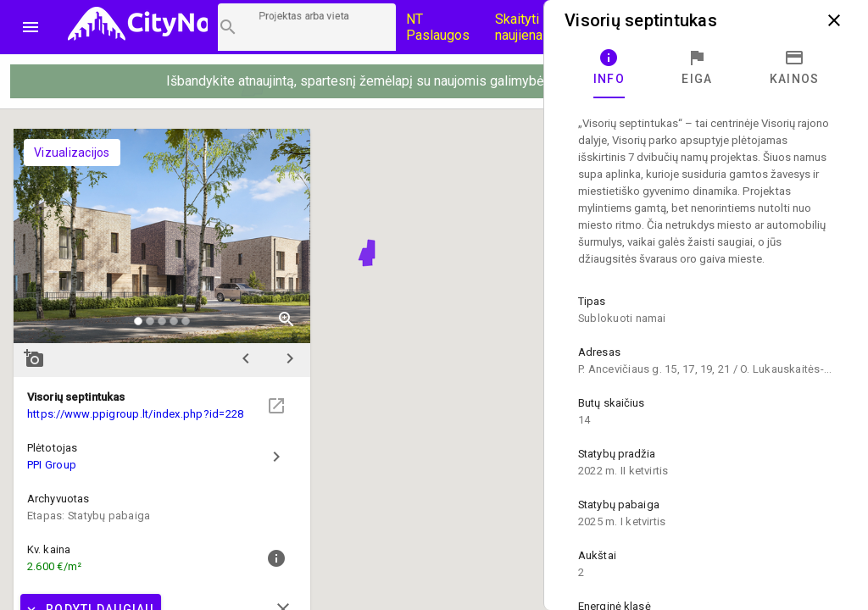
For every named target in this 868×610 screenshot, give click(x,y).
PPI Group (52, 465)
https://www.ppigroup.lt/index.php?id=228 (135, 414)
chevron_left (246, 358)
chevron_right (290, 358)
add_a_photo (34, 358)
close (834, 20)
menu (31, 27)
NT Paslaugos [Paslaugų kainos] (438, 27)
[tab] (609, 68)
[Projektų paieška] (307, 27)
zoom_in (287, 319)
